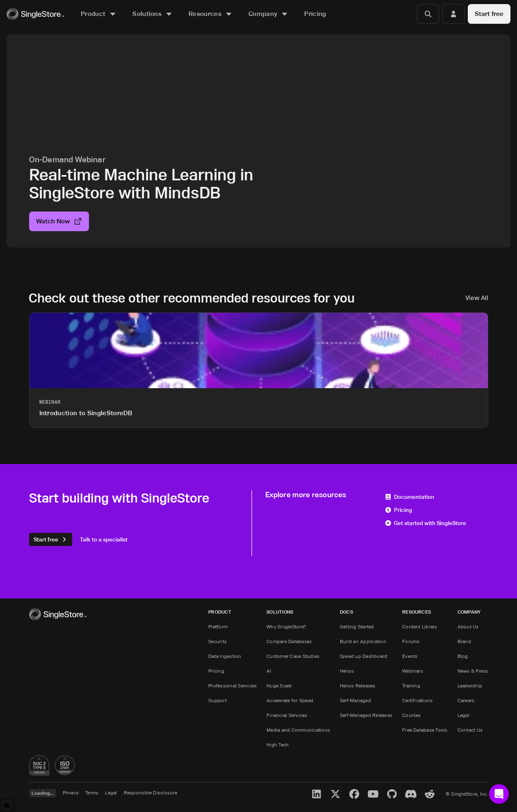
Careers (466, 700)
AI (269, 671)
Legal (463, 715)
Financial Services (287, 715)
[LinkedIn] (317, 794)
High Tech (278, 745)
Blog (463, 656)
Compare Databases (289, 641)
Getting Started (357, 627)
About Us (468, 627)
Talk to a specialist (104, 539)
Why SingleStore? (286, 627)
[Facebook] (354, 794)
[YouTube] (373, 794)
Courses (412, 715)
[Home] (35, 14)
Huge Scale (279, 686)
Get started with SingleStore (426, 523)
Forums (411, 641)
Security (218, 641)
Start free (489, 14)
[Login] (453, 14)
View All (477, 298)
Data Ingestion (225, 656)
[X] (335, 794)
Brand (464, 641)
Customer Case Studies (293, 656)
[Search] (428, 14)
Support (218, 700)
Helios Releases (358, 686)
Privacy (71, 793)
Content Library (420, 627)
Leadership (470, 686)
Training (411, 686)
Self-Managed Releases (366, 715)
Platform (218, 627)
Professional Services (232, 686)
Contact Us (470, 730)
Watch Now (59, 221)
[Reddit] (430, 794)
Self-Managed (355, 700)
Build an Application (363, 641)
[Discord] (411, 794)
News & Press (473, 671)
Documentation (410, 497)
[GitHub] (392, 794)
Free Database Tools (425, 730)
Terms (92, 793)
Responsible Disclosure (150, 793)
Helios (347, 671)
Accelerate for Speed (290, 700)
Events (410, 656)
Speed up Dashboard (363, 656)
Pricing (399, 510)
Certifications (417, 700)
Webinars (413, 671)
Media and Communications (298, 730)
